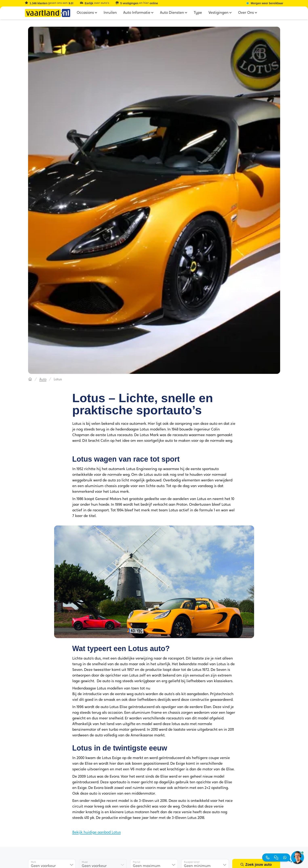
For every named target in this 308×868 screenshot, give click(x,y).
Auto (43, 380)
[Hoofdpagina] (30, 380)
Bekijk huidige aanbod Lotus (97, 833)
